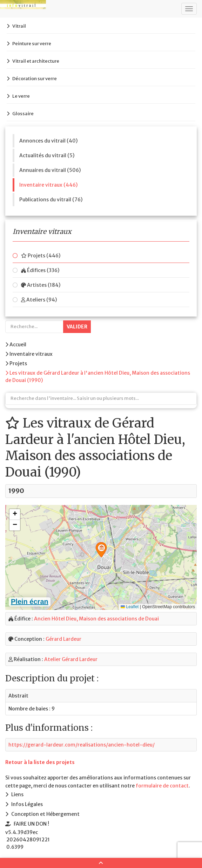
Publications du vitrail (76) (51, 200)
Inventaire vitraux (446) (48, 185)
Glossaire (23, 114)
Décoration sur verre (35, 79)
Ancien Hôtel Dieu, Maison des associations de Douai (96, 619)
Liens (17, 794)
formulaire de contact (162, 786)
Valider (77, 327)
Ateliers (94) (39, 300)
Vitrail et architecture (36, 61)
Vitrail (19, 26)
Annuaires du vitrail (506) (50, 170)
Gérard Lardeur (63, 639)
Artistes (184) (41, 285)
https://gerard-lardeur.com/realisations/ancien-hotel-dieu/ (82, 745)
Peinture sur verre (32, 44)
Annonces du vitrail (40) (48, 141)
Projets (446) (41, 256)
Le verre (21, 96)
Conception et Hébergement (45, 814)
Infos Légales (27, 804)
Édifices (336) (40, 270)
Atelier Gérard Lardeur (71, 659)
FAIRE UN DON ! (31, 824)
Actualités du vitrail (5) (47, 155)
